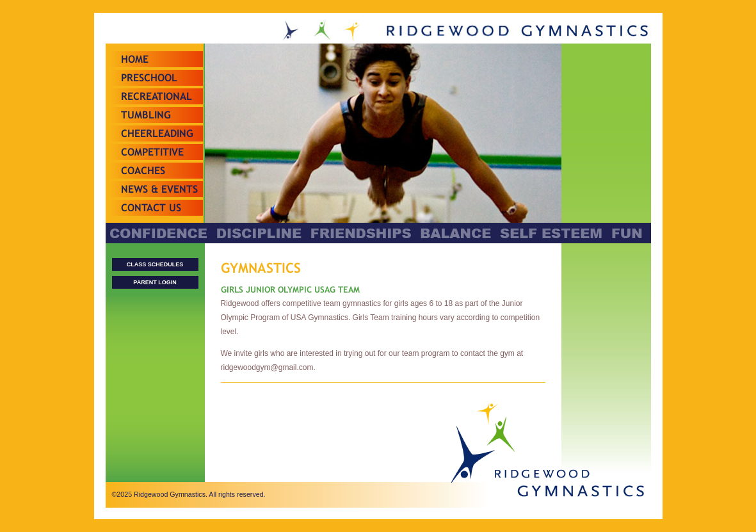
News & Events (159, 189)
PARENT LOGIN (155, 282)
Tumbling (146, 115)
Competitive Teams (152, 160)
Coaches (143, 171)
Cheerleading (157, 133)
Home (135, 59)
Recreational (157, 96)
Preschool (149, 78)
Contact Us (151, 208)
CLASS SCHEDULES (155, 264)
